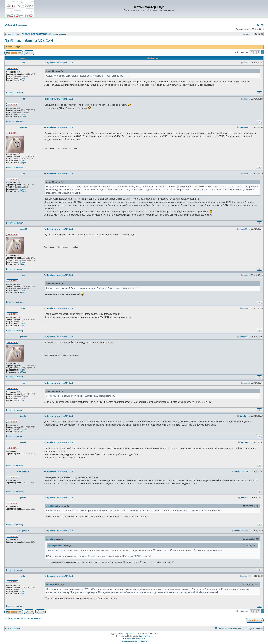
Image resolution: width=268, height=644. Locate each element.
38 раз (22, 160)
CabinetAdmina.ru (145, 636)
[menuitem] (8, 25)
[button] (251, 52)
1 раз (22, 431)
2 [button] (259, 52)
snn (23, 63)
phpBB (128, 634)
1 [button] (255, 52)
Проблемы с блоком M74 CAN (29, 41)
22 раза (23, 80)
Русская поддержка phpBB (134, 639)
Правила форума (14, 47)
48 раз (22, 324)
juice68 (23, 442)
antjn (23, 308)
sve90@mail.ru (23, 472)
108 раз (23, 163)
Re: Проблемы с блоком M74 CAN (58, 63)
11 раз (22, 78)
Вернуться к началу (15, 93)
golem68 (23, 127)
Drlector (23, 416)
